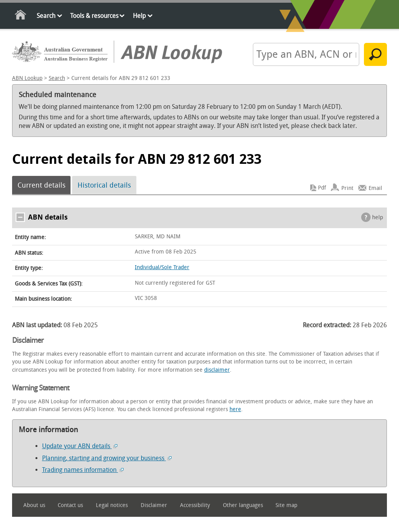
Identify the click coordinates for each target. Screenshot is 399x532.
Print (347, 188)
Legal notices (112, 505)
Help (139, 16)
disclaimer (217, 370)
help (378, 217)
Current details (41, 185)
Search (46, 16)
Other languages (243, 505)
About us (34, 505)
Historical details (104, 185)
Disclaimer (154, 505)
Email (375, 188)
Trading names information (83, 470)
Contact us (70, 505)
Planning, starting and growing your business (107, 458)
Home (21, 16)
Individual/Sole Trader (162, 267)
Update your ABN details (80, 446)
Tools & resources (94, 16)
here (235, 409)
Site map (286, 505)
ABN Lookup (27, 78)
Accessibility (195, 505)
